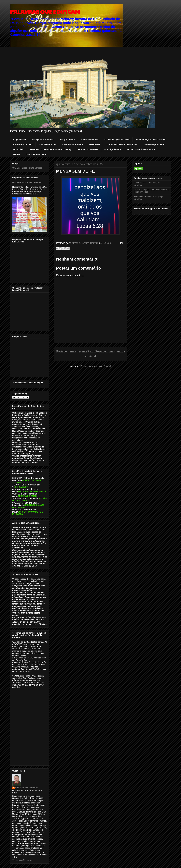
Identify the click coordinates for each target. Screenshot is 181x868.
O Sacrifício (19, 149)
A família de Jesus (47, 144)
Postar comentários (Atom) (96, 366)
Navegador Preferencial (43, 140)
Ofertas (17, 154)
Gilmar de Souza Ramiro (27, 788)
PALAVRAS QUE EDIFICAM (45, 11)
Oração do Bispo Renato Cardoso (27, 168)
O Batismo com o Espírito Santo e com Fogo (51, 149)
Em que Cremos (68, 140)
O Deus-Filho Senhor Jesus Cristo (122, 144)
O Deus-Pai (95, 144)
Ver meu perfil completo (23, 860)
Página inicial (19, 140)
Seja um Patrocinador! (37, 154)
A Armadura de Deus (23, 144)
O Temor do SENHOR (88, 149)
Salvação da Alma (90, 140)
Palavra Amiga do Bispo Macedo (151, 140)
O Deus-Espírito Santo (155, 144)
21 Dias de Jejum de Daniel (117, 140)
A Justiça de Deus (113, 149)
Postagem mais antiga (110, 351)
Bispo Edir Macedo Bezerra (27, 182)
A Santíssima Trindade (73, 144)
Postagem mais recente (72, 351)
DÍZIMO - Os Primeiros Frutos (141, 149)
